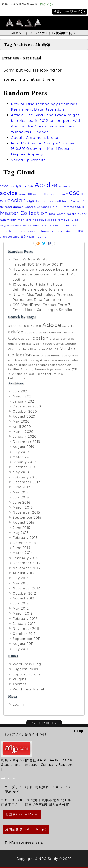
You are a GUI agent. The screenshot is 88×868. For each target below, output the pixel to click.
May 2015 (21, 533)
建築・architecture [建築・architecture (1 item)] (43, 374)
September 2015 (27, 518)
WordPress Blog (27, 664)
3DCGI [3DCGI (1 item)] (5, 186)
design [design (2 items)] (17, 200)
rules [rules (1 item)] (74, 220)
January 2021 (24, 401)
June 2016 (21, 502)
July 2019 (21, 452)
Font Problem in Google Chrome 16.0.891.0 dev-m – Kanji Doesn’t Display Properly (43, 149)
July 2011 (20, 649)
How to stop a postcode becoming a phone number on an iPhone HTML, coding (45, 274)
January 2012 (24, 624)
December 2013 (26, 563)
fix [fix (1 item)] (2, 207)
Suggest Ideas (25, 669)
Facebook (50, 243)
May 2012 (21, 609)
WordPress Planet (29, 689)
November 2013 (26, 568)
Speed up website (28, 160)
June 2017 (21, 487)
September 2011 (27, 639)
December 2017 (26, 482)
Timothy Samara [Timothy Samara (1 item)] (13, 231)
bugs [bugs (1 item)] (23, 194)
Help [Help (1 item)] (54, 207)
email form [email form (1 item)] (61, 201)
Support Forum (26, 674)
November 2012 (26, 588)
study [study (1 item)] (35, 225)
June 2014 (22, 548)
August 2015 (24, 523)
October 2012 (24, 593)
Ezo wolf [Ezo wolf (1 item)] (77, 201)
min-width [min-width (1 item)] (8, 220)
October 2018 (24, 467)
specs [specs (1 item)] (25, 225)
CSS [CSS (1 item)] (84, 194)
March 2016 (23, 507)
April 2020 (22, 427)
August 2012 (24, 598)
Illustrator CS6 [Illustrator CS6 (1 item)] (70, 207)
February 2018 (25, 477)
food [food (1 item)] (8, 207)
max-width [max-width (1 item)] (57, 214)
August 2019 (24, 447)
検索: (57, 12)
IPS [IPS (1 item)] (85, 207)
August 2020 (24, 417)
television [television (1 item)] (56, 225)
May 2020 (21, 421)
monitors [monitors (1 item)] (24, 220)
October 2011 (24, 634)
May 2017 (21, 492)
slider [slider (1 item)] (15, 225)
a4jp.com (9, 778)
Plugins (19, 679)
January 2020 (25, 437)
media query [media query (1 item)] (77, 214)
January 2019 (24, 462)
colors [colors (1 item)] (38, 194)
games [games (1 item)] (18, 207)
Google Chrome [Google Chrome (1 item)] (37, 207)
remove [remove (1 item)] (63, 220)
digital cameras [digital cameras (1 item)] (39, 201)
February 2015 (25, 538)
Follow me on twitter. (44, 243)
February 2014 (25, 558)
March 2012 (23, 613)
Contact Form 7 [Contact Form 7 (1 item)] (56, 194)
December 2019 (26, 442)
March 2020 (23, 432)
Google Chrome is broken (36, 138)
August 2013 (24, 573)
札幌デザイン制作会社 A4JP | (20, 4)
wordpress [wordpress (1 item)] (42, 231)
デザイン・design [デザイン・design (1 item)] (64, 231)
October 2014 (25, 543)
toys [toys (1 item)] (30, 231)
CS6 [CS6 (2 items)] (74, 193)
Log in (18, 704)
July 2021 (21, 391)
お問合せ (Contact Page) (26, 829)
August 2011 (23, 644)
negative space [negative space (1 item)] (45, 220)
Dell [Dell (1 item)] (3, 201)
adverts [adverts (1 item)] (64, 186)
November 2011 (26, 629)
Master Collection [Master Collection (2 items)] (24, 213)
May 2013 (21, 583)
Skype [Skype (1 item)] (5, 225)
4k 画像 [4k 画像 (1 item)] (28, 186)
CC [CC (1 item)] (30, 194)
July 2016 (21, 497)
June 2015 (21, 528)
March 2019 (23, 457)
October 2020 (25, 412)
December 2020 (27, 406)
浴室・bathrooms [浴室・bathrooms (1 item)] (33, 237)
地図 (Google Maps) (22, 814)
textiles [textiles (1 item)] (70, 225)
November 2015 (26, 512)
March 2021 (23, 396)
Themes (20, 684)
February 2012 (25, 619)
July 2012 (21, 603)
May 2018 (21, 472)
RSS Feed (38, 243)
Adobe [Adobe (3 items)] (46, 185)
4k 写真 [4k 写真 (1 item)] (16, 186)
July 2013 (21, 578)
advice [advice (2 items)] (9, 193)
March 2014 (23, 553)
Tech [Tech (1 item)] (44, 225)
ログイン (47, 4)
